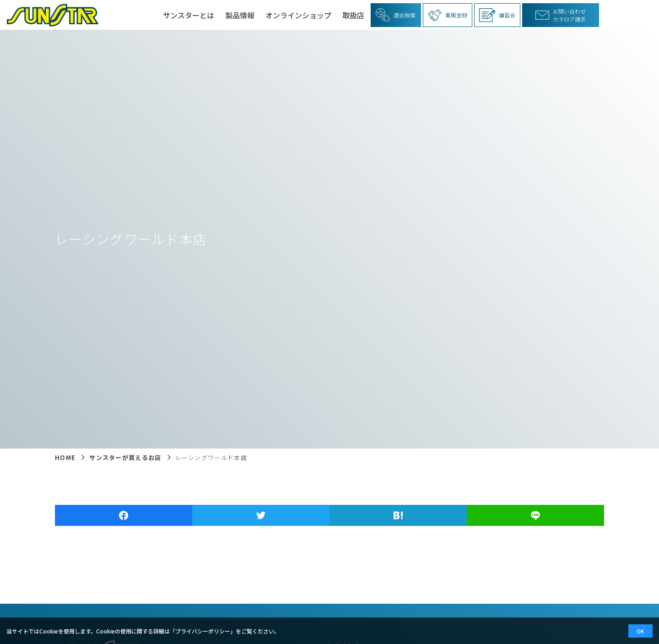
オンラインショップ (298, 15)
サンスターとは (189, 15)
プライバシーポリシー (203, 631)
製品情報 (240, 15)
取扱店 (353, 15)
